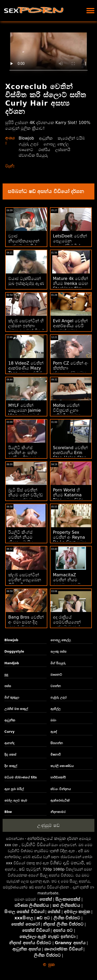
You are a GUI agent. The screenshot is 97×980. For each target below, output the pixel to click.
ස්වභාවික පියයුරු (56, 155)
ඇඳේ (54, 732)
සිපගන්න (57, 743)
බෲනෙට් (58, 150)
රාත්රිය (78, 150)
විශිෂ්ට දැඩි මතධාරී (67, 863)
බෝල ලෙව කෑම (16, 800)
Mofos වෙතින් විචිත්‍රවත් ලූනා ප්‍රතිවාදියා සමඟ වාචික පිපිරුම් (67, 413)
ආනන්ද (9, 743)
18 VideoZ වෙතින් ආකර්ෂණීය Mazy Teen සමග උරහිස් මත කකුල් (26, 371)
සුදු (6, 675)
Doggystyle (14, 652)
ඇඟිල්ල (55, 709)
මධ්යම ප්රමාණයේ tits (21, 777)
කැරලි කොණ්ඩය (62, 766)
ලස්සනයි (27, 155)
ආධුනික (47, 138)
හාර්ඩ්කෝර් (58, 777)
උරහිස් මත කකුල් (16, 709)
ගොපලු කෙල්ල (32, 150)
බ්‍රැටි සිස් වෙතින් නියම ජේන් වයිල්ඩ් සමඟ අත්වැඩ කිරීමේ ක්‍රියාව (26, 497)
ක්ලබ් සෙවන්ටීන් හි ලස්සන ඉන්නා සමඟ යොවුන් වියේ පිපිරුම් (26, 328)
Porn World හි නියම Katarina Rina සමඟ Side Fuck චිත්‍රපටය (68, 497)
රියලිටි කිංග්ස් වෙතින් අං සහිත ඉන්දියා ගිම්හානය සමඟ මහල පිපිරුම (25, 455)
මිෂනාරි (55, 755)
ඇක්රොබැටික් (60, 800)
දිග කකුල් (11, 766)
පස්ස (8, 686)
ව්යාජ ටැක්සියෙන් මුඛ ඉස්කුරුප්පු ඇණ (26, 281)
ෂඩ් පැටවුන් (30, 869)
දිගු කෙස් (10, 755)
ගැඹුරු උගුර (63, 144)
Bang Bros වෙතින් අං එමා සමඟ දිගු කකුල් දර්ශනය (26, 622)
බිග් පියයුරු (58, 663)
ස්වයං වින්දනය (61, 789)
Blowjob (27, 138)
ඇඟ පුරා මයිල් (14, 789)
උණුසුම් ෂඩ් (48, 825)
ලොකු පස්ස (58, 652)
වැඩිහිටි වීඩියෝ (36, 845)
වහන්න (56, 686)
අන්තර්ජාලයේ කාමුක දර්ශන (53, 838)
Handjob (12, 663)
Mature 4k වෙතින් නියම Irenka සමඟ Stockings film (71, 283)
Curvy (9, 732)
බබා (53, 720)
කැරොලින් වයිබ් (33, 144)
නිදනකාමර (58, 812)
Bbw (8, 812)
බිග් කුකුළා (12, 697)
